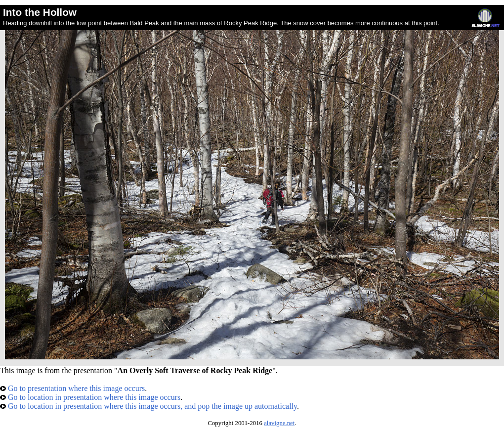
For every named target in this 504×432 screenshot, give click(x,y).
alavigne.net (279, 423)
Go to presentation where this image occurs (72, 388)
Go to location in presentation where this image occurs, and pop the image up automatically (148, 406)
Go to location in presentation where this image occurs (90, 397)
